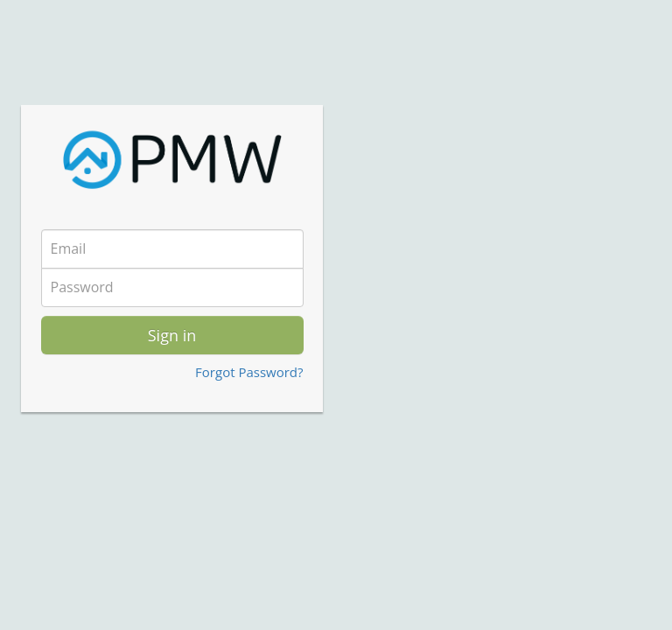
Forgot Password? (249, 372)
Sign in (172, 335)
